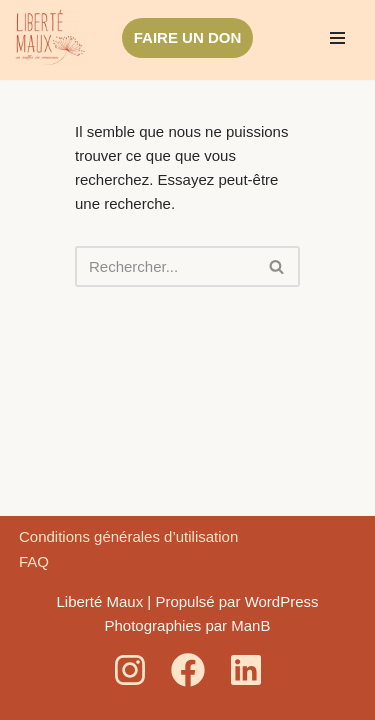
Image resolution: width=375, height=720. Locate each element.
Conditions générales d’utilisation (128, 536)
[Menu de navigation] (337, 38)
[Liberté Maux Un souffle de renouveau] (50, 37)
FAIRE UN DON (188, 37)
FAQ (34, 561)
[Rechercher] (165, 266)
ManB (250, 625)
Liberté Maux (99, 601)
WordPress (282, 601)
